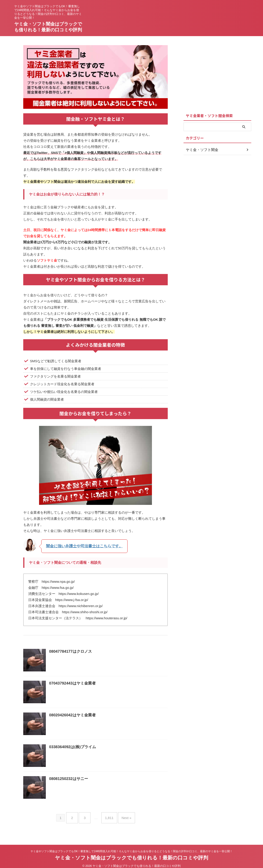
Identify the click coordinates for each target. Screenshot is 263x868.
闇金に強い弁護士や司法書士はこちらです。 (80, 546)
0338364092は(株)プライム (71, 746)
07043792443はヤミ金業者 (71, 683)
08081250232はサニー (67, 778)
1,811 (108, 815)
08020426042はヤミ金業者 (71, 715)
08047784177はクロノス (69, 651)
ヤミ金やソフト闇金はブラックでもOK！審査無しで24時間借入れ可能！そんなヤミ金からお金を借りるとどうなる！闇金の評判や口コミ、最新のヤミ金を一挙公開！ (131, 847)
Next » (123, 815)
